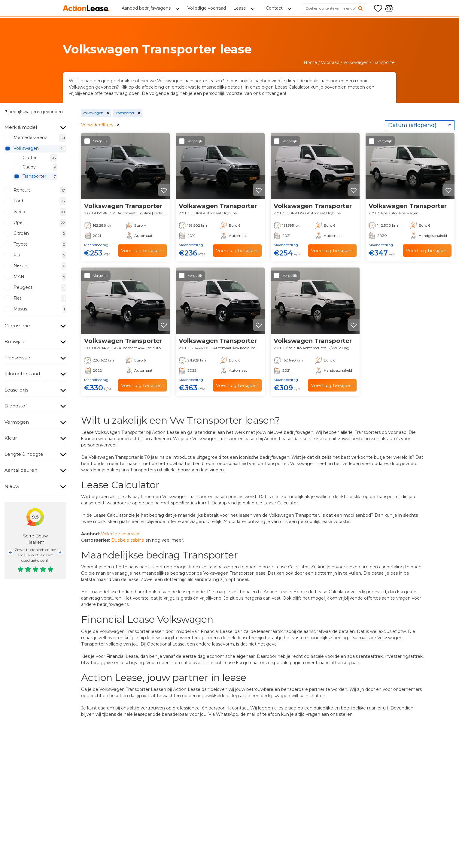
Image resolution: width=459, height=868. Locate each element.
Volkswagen (356, 62)
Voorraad (330, 62)
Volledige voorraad (120, 534)
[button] (11, 552)
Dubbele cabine (128, 540)
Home (310, 62)
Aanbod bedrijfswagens (147, 9)
